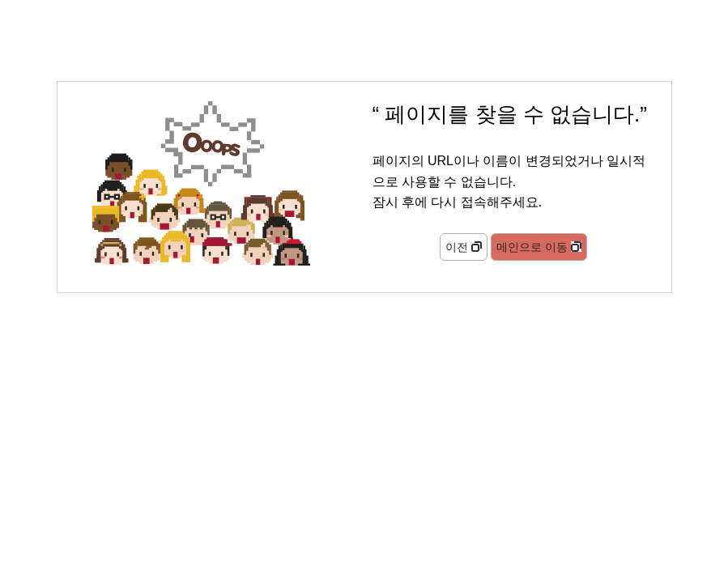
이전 (457, 247)
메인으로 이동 (532, 247)
